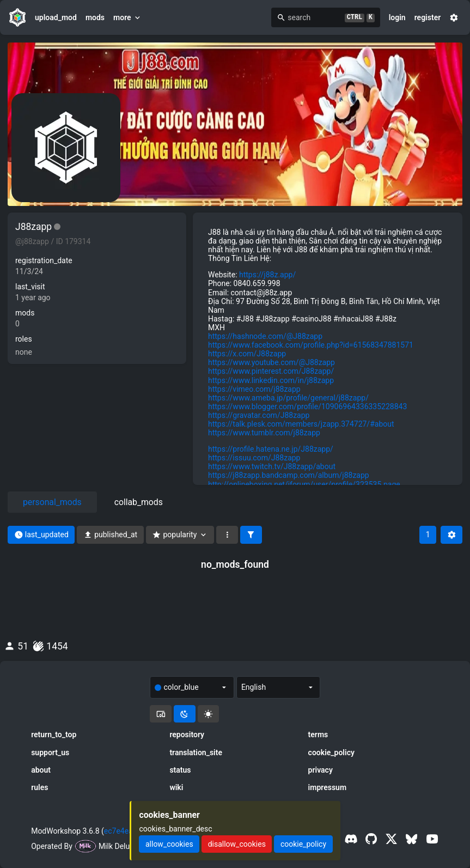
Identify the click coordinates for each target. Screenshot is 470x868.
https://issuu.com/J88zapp (254, 458)
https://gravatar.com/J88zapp (259, 415)
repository (187, 735)
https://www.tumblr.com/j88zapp (264, 433)
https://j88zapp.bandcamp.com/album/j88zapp (289, 475)
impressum (328, 787)
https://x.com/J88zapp (247, 354)
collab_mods (139, 502)
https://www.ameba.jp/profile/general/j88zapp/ (288, 398)
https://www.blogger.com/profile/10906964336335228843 (307, 406)
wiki (176, 787)
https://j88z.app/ (267, 275)
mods (95, 17)
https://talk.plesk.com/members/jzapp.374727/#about (301, 424)
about (41, 770)
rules (39, 787)
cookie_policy (331, 752)
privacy (321, 770)
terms (318, 735)
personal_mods (52, 502)
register (428, 17)
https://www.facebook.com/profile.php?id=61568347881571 (311, 345)
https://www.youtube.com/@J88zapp (271, 362)
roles (24, 339)
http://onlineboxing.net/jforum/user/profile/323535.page (304, 484)
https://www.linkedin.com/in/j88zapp (271, 380)
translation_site (196, 752)
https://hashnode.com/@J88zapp (265, 336)
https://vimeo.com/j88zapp (254, 389)
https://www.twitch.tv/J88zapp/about (272, 466)
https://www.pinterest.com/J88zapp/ (271, 371)
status (180, 770)
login (397, 17)
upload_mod (56, 17)
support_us (50, 752)
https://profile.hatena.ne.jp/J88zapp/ (271, 449)
